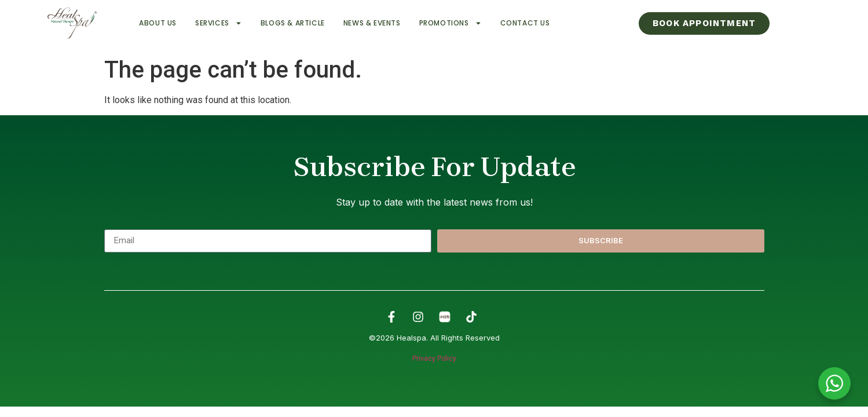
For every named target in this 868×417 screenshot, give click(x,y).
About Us (158, 23)
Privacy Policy (434, 359)
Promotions (451, 23)
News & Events (372, 23)
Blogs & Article (293, 23)
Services (219, 23)
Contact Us (525, 23)
